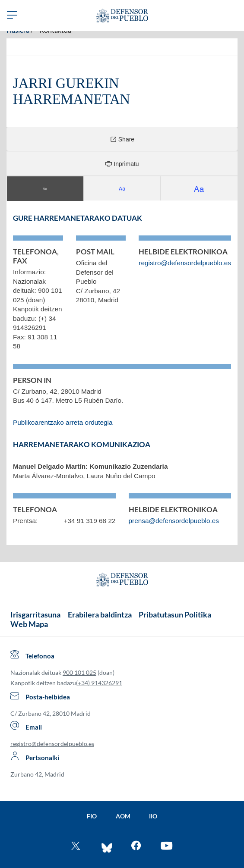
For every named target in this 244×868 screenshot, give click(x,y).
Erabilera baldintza (100, 614)
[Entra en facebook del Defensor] (136, 847)
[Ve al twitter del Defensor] (77, 847)
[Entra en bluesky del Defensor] (107, 847)
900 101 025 (79, 672)
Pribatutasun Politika (175, 614)
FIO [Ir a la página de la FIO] (92, 816)
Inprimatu (122, 164)
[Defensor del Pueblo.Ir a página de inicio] (122, 581)
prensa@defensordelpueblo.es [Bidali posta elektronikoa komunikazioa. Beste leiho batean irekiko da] (174, 521)
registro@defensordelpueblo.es (52, 744)
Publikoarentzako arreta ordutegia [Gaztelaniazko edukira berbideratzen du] (63, 422)
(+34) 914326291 (99, 683)
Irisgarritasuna (35, 614)
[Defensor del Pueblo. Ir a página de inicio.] (122, 16)
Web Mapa (29, 624)
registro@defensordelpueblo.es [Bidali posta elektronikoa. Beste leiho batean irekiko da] (185, 263)
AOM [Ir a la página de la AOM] (123, 816)
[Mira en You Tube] (166, 847)
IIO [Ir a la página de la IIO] (153, 816)
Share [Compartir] (122, 139)
